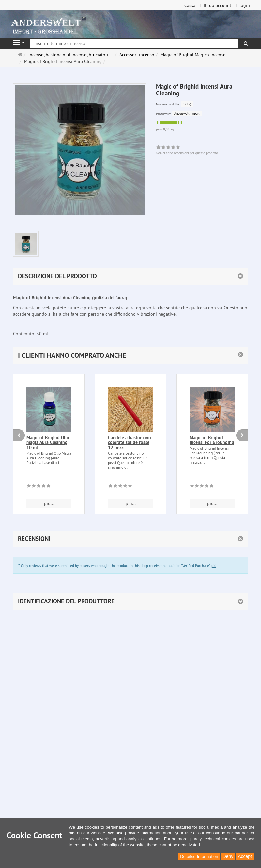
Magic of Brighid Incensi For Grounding (212, 440)
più (214, 566)
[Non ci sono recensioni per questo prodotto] (39, 487)
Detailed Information (199, 856)
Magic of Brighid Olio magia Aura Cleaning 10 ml (48, 443)
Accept (245, 856)
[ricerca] (246, 43)
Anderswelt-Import (187, 114)
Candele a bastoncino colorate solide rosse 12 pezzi (130, 443)
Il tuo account (217, 5)
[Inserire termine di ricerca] (134, 43)
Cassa (190, 5)
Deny (228, 856)
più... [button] (49, 503)
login (245, 5)
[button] (130, 355)
